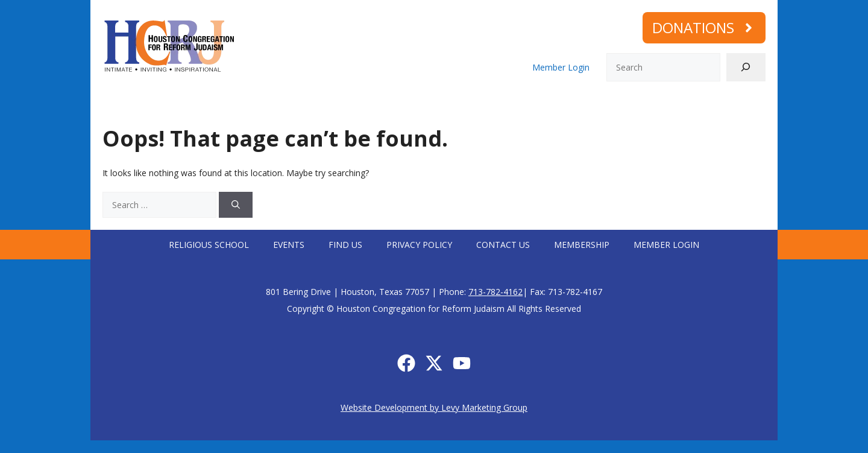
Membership (646, 105)
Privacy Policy (419, 245)
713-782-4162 (495, 292)
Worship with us (254, 105)
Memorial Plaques (728, 105)
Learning (437, 105)
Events (289, 245)
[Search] (746, 67)
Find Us (345, 245)
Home (109, 105)
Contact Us (503, 245)
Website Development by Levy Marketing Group (434, 407)
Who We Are (167, 105)
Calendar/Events (568, 105)
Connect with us (354, 105)
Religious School (209, 245)
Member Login (561, 67)
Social (497, 105)
